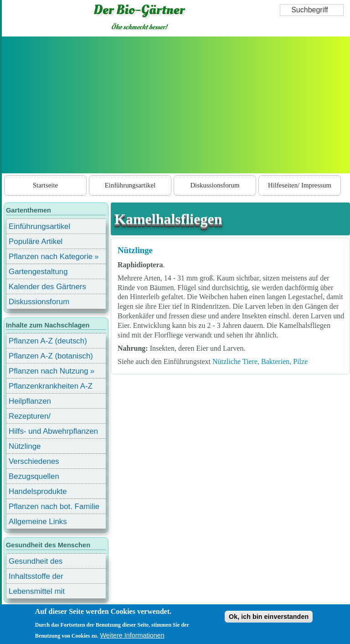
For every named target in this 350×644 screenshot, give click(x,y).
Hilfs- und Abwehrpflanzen (53, 431)
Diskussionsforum (215, 185)
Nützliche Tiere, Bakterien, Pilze (260, 361)
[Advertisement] (176, 105)
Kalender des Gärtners (47, 287)
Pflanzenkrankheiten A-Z (51, 386)
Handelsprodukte (38, 491)
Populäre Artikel (36, 241)
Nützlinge (135, 250)
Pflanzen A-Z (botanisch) (51, 356)
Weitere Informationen (132, 635)
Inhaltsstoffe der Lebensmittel (36, 578)
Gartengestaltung (38, 272)
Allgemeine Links (38, 522)
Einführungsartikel (130, 185)
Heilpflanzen (30, 401)
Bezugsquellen (34, 476)
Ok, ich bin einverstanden (269, 617)
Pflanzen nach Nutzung (49, 371)
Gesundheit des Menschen (36, 563)
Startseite (45, 185)
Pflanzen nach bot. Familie (54, 506)
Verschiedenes (34, 461)
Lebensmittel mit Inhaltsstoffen (37, 593)
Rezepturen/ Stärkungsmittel (35, 418)
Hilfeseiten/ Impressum (300, 185)
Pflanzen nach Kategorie (51, 257)
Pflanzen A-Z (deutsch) (48, 341)
